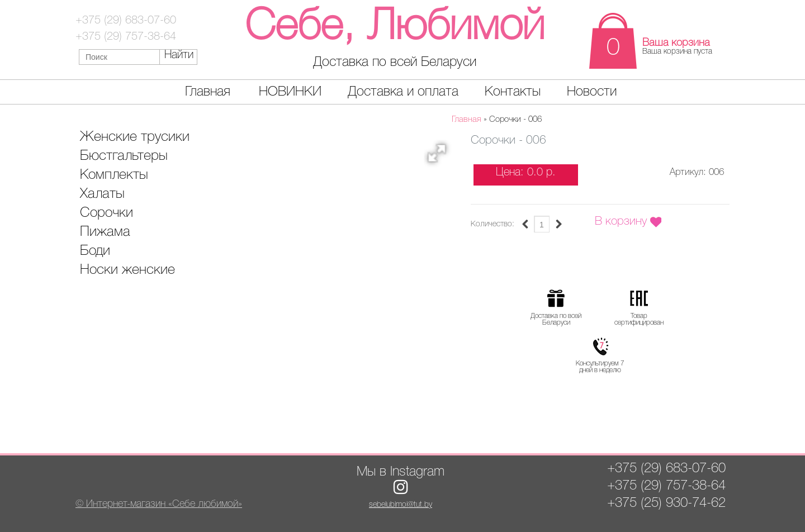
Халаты (102, 194)
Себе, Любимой (395, 28)
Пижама (105, 232)
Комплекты (114, 175)
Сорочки (106, 213)
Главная (208, 92)
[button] (441, 156)
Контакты (513, 92)
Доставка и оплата (403, 92)
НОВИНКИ (290, 92)
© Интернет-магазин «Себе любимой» (159, 504)
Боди (95, 251)
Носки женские (127, 270)
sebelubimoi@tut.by (401, 505)
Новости (592, 92)
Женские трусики (135, 137)
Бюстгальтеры (124, 156)
